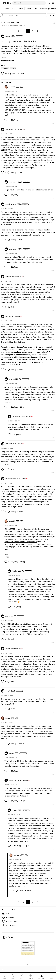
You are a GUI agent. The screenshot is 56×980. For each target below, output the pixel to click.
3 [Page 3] (33, 31)
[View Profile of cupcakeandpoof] (13, 204)
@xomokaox (25, 863)
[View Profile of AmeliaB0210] (18, 571)
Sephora (6, 3)
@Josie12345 (10, 529)
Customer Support (12, 23)
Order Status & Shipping (8, 60)
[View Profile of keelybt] (10, 718)
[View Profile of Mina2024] (11, 444)
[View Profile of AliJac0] (10, 648)
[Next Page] (38, 31)
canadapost (5, 68)
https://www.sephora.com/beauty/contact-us (21, 108)
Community (41, 978)
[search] (29, 3)
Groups (21, 9)
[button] (3, 73)
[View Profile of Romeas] (10, 276)
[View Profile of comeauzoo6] (15, 182)
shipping (13, 68)
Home (4, 978)
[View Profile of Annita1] (17, 810)
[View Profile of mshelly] (10, 36)
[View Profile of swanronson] (11, 129)
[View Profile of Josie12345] (11, 616)
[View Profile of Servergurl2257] (15, 780)
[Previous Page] (18, 31)
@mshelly (5, 726)
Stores (52, 978)
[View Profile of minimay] (10, 316)
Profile (14, 9)
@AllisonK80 (9, 95)
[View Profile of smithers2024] (15, 379)
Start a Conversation (41, 9)
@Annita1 (13, 863)
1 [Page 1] (23, 31)
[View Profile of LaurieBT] (14, 87)
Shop (13, 978)
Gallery (29, 9)
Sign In (31, 977)
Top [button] (3, 969)
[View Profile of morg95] (10, 691)
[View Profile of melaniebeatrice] (13, 479)
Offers (22, 978)
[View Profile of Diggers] (14, 753)
